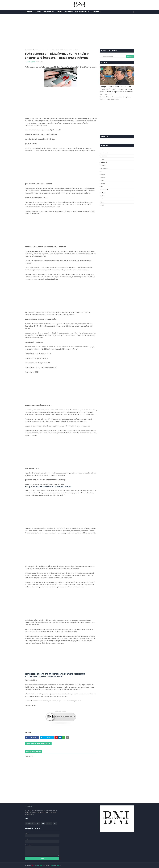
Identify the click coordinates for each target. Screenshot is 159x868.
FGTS (102, 171)
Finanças (103, 177)
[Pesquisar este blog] (113, 56)
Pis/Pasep (103, 193)
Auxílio (102, 150)
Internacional (104, 190)
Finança (103, 174)
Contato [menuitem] (38, 12)
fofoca (102, 180)
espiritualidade (104, 168)
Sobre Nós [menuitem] (28, 12)
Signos (102, 202)
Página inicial (28, 50)
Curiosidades (104, 162)
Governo (103, 184)
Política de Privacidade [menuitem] (64, 12)
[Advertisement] (79, 32)
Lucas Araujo (31, 62)
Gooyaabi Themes (55, 865)
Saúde (102, 199)
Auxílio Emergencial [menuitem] (82, 12)
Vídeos (102, 205)
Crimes (102, 159)
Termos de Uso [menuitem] (49, 12)
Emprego (103, 165)
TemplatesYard (39, 865)
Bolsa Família (104, 153)
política (102, 196)
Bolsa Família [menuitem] (96, 12)
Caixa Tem (103, 156)
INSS (102, 187)
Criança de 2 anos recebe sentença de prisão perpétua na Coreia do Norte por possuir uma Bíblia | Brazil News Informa (116, 89)
